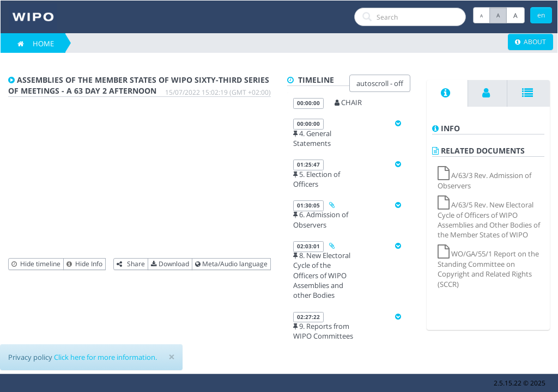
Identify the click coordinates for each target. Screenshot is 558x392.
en (541, 15)
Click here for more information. (105, 357)
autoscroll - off (380, 83)
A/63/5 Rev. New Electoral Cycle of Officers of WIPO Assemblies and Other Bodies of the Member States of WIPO (489, 220)
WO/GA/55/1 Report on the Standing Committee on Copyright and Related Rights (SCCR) (488, 269)
